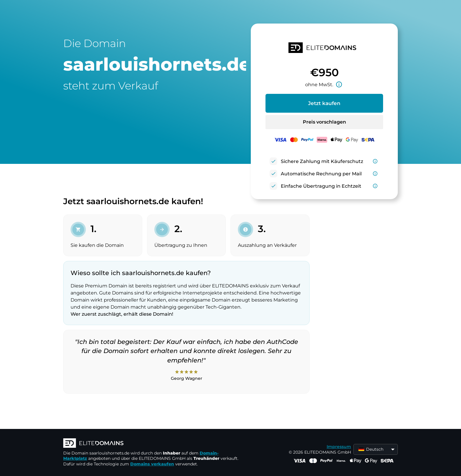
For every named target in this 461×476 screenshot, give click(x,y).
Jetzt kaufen (324, 103)
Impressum (339, 447)
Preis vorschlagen (324, 122)
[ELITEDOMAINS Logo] (151, 444)
